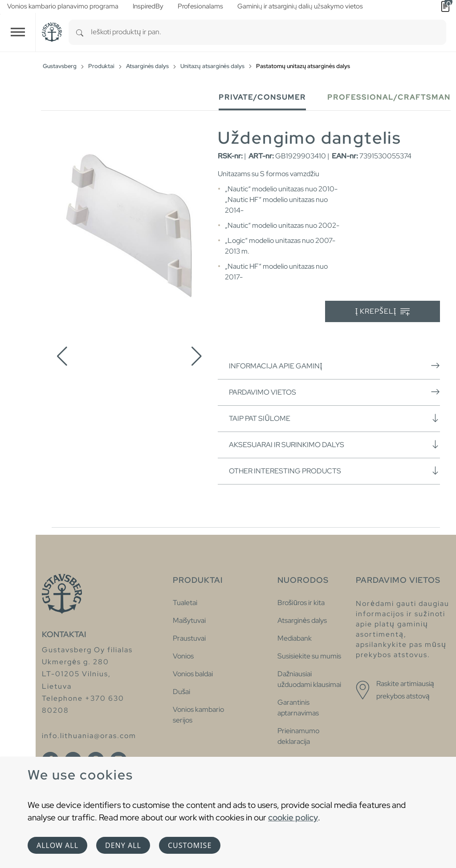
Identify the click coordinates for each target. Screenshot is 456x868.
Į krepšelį (383, 312)
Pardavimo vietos (334, 392)
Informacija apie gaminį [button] (334, 366)
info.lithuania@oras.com (89, 736)
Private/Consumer (262, 97)
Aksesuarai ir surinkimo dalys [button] (334, 444)
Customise (190, 845)
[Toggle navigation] (18, 32)
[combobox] (269, 32)
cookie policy (293, 817)
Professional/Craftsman (389, 97)
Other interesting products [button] (334, 471)
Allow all (57, 845)
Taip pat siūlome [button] (334, 418)
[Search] (80, 32)
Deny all (123, 845)
